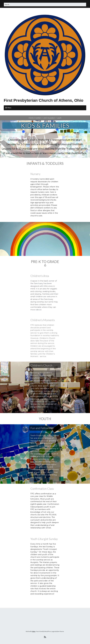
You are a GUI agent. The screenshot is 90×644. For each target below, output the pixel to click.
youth (59, 118)
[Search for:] (45, 5)
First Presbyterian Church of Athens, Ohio (44, 100)
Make (34, 631)
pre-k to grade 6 (49, 118)
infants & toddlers (35, 118)
